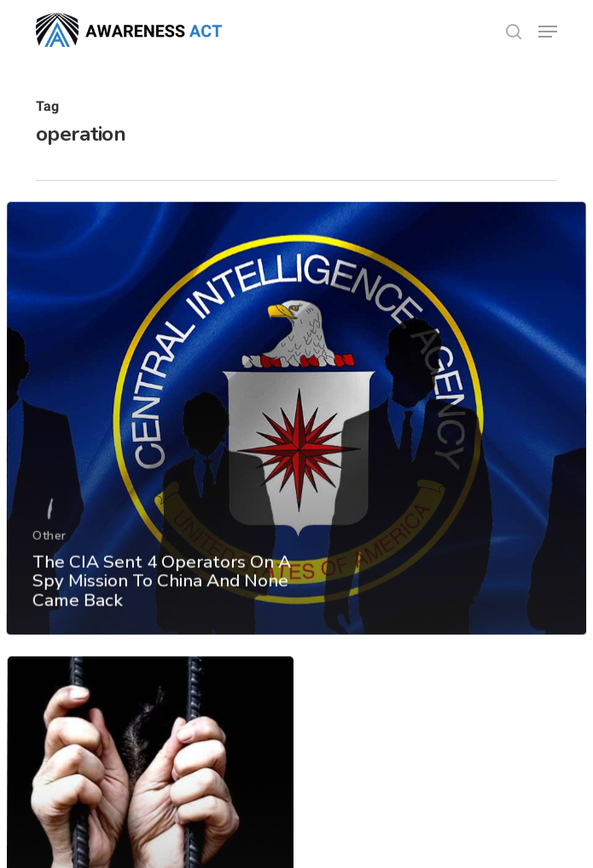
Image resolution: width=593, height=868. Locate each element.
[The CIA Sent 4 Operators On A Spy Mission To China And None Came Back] (297, 462)
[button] (548, 32)
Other (49, 576)
